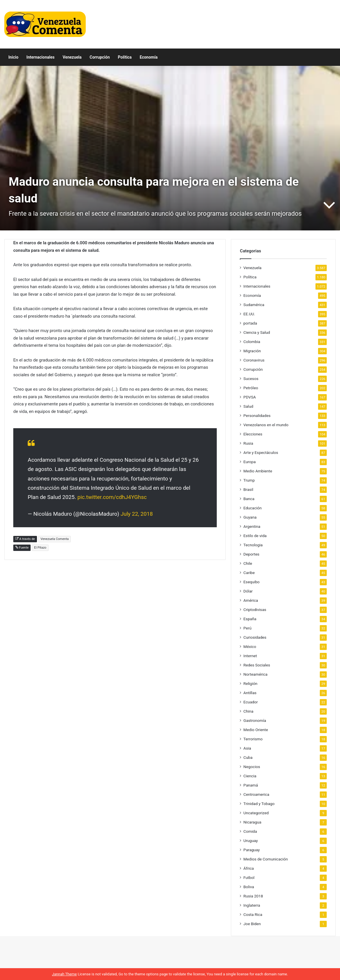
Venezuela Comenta (55, 539)
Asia (247, 748)
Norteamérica (255, 674)
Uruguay (251, 841)
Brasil (248, 489)
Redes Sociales (257, 665)
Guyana (250, 517)
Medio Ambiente (258, 471)
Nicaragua (252, 822)
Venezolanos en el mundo (266, 425)
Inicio (13, 57)
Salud (248, 406)
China (248, 711)
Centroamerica (256, 794)
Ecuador (251, 702)
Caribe (249, 573)
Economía (149, 57)
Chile (248, 563)
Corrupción (100, 57)
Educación (252, 508)
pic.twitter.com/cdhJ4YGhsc (112, 497)
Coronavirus (254, 360)
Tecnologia (253, 545)
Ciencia (250, 776)
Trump (249, 480)
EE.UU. (249, 314)
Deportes (251, 554)
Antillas (250, 693)
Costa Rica (253, 914)
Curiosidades (255, 637)
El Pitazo (40, 548)
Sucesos (251, 379)
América (251, 600)
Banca (249, 499)
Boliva (249, 887)
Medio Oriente (256, 730)
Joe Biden (252, 924)
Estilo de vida (255, 536)
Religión (250, 683)
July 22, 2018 (137, 514)
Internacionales (41, 57)
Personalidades (257, 416)
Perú (247, 628)
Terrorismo (253, 739)
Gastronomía (255, 720)
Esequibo (251, 582)
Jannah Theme (64, 974)
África (249, 868)
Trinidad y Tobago (259, 804)
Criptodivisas (255, 610)
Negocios (252, 767)
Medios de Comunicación (266, 859)
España (250, 619)
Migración (252, 351)
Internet (250, 656)
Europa (250, 462)
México (250, 646)
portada (250, 323)
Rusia (248, 443)
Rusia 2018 (253, 896)
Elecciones (253, 434)
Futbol (249, 877)
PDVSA (250, 397)
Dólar (248, 591)
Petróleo (251, 388)
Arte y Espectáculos (261, 452)
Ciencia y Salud (257, 332)
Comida (250, 831)
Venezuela (72, 57)
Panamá (251, 785)
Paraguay (252, 850)
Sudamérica (254, 305)
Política (125, 57)
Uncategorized (256, 813)
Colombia (252, 342)
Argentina (252, 526)
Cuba (248, 757)
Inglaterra (252, 905)
